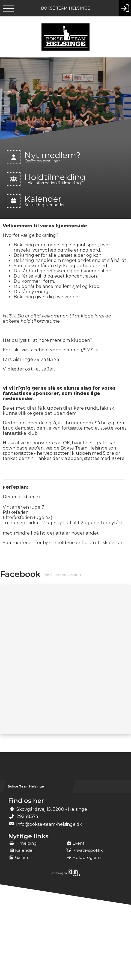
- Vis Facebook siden (62, 575)
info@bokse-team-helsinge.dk (49, 824)
